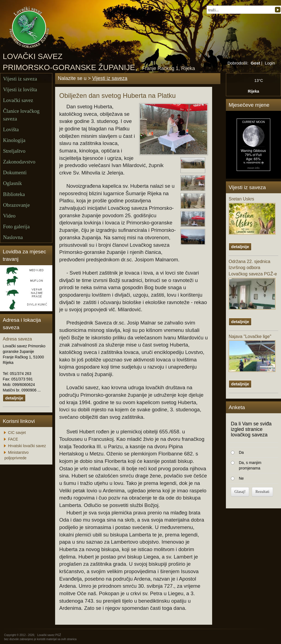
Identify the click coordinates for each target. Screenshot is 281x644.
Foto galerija (16, 226)
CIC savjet (17, 433)
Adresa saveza (17, 339)
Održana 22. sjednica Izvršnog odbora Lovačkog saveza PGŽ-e (253, 285)
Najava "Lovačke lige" (252, 353)
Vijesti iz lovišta (20, 89)
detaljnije (14, 398)
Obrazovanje (16, 205)
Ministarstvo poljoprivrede (17, 455)
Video (9, 216)
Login (270, 63)
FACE (13, 439)
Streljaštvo (14, 151)
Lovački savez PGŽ (49, 635)
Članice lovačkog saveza (21, 115)
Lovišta (11, 129)
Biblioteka (14, 194)
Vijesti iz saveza (20, 79)
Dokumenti (15, 172)
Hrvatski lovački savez (27, 446)
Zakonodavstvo (19, 162)
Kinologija (14, 140)
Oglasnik (13, 183)
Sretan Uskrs (252, 216)
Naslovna (13, 237)
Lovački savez (18, 100)
